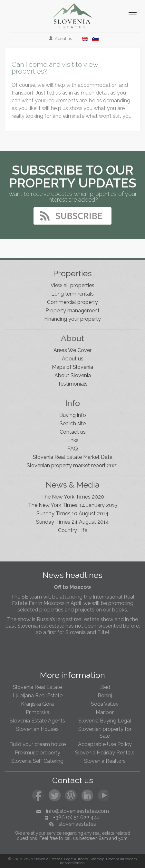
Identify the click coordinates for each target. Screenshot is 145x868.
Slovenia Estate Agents (37, 721)
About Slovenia (73, 375)
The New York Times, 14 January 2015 (73, 505)
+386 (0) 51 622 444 (77, 818)
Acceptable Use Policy (105, 744)
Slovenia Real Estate (37, 687)
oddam (131, 859)
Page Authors (76, 859)
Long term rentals (72, 294)
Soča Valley (105, 704)
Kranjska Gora (37, 704)
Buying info (73, 415)
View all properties (72, 285)
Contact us (73, 432)
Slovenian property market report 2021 (72, 465)
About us (61, 39)
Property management (72, 311)
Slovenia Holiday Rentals (105, 753)
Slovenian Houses (37, 729)
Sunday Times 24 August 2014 (72, 522)
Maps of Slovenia (72, 367)
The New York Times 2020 (73, 497)
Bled (105, 687)
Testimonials (73, 384)
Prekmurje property (38, 753)
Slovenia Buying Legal (105, 721)
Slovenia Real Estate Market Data (73, 457)
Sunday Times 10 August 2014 (72, 514)
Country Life (73, 530)
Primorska (38, 712)
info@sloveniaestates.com (77, 811)
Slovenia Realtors (105, 761)
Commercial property (72, 302)
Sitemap (97, 859)
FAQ (73, 449)
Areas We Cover (72, 350)
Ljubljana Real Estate (38, 696)
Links (72, 440)
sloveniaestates (77, 824)
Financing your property (72, 319)
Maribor (105, 712)
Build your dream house (38, 744)
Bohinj (105, 696)
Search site (73, 424)
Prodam (113, 859)
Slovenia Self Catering (37, 761)
